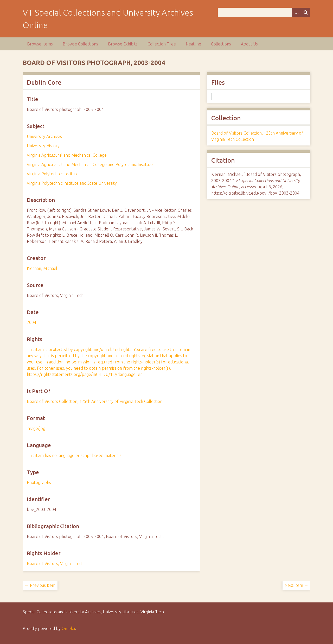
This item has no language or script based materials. (75, 455)
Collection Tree (162, 44)
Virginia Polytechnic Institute (53, 174)
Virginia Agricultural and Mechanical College (67, 155)
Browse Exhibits (123, 44)
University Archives (44, 136)
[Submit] (306, 12)
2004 (31, 322)
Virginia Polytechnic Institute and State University (72, 183)
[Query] (264, 12)
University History (43, 146)
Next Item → (296, 585)
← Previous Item (40, 585)
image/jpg (36, 428)
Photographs (39, 482)
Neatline (193, 44)
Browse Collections (80, 44)
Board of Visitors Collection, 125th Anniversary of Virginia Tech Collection (95, 401)
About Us (249, 44)
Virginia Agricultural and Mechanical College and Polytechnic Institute (90, 164)
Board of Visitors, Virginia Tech (55, 563)
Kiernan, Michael (42, 268)
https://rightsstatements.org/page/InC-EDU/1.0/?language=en (85, 374)
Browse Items (40, 44)
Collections (221, 44)
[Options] (296, 12)
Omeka (68, 628)
